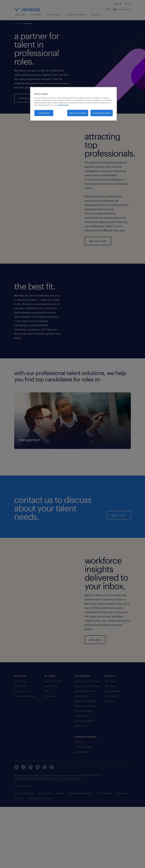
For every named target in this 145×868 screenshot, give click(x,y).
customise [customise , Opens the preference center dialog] (44, 113)
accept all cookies (102, 113)
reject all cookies (78, 113)
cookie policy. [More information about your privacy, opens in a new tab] (64, 105)
